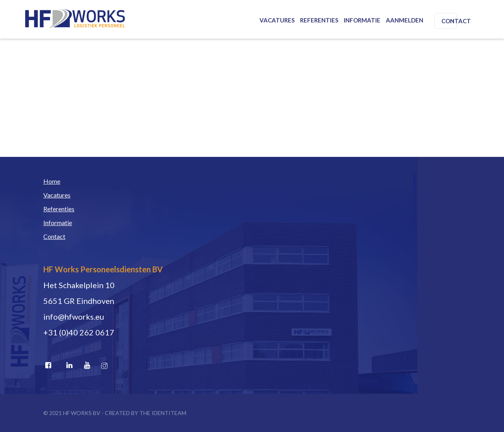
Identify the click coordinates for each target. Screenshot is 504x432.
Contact (456, 21)
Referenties (319, 20)
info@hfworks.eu (74, 317)
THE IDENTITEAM (163, 413)
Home (52, 181)
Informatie (362, 20)
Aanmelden (405, 20)
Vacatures (277, 20)
